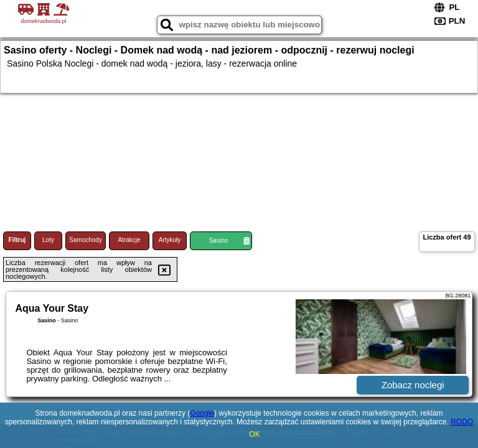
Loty (48, 240)
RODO (462, 422)
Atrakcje (129, 240)
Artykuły (170, 240)
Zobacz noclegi (413, 385)
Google (202, 413)
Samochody (86, 240)
